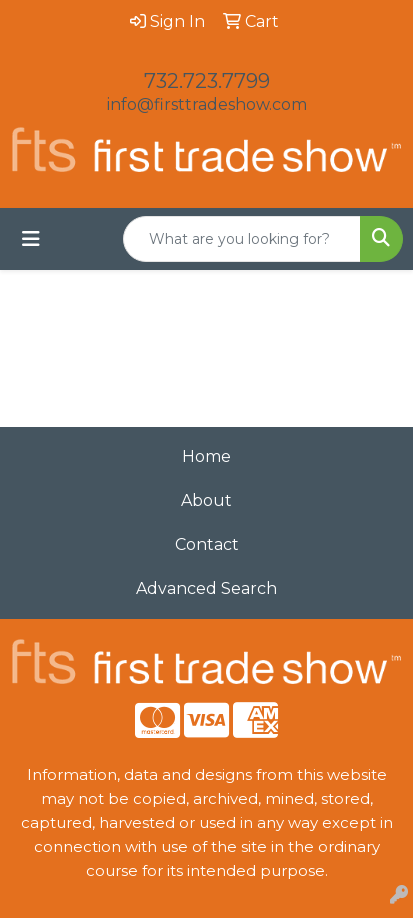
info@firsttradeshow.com (207, 104)
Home (206, 456)
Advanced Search (206, 588)
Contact (207, 544)
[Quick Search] (242, 239)
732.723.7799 (207, 81)
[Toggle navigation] (31, 239)
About (206, 500)
